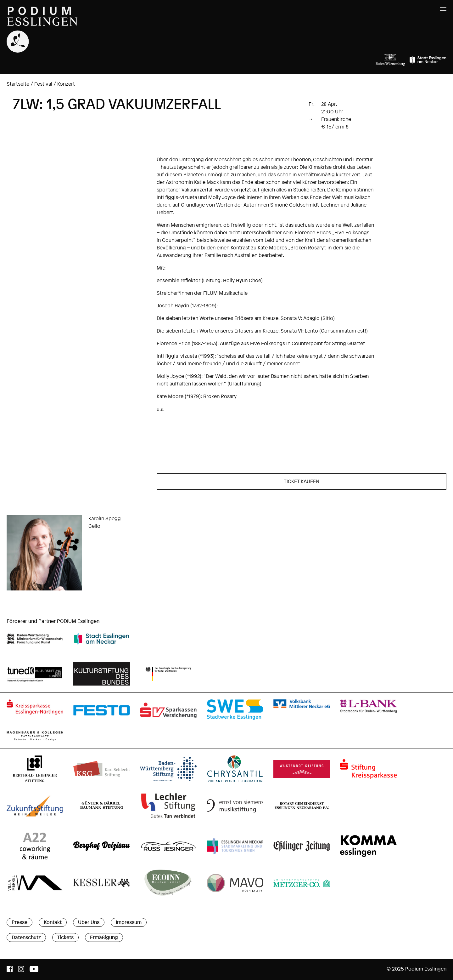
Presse (20, 922)
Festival (43, 84)
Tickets (65, 937)
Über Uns (89, 922)
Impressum (129, 922)
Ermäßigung (104, 937)
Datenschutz (26, 937)
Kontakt (53, 922)
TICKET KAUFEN (302, 481)
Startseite (18, 84)
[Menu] (442, 9)
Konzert (66, 84)
